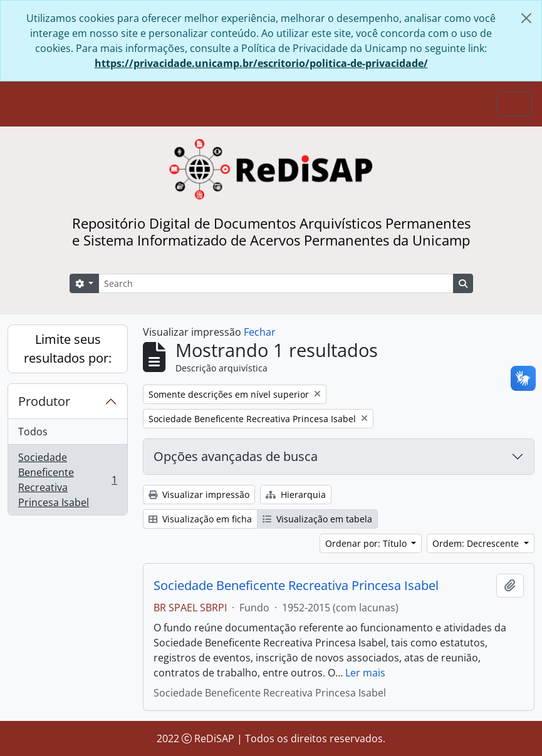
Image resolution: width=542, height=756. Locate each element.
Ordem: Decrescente (477, 543)
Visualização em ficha (200, 519)
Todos (33, 432)
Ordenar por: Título (367, 543)
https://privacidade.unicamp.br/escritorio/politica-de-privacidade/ (261, 63)
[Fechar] (526, 18)
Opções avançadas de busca (236, 456)
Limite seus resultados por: (68, 349)
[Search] (276, 283)
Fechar (260, 332)
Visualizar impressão (199, 495)
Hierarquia (296, 495)
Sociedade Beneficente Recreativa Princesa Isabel (67, 480)
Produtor (44, 401)
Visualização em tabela (317, 519)
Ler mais (365, 673)
